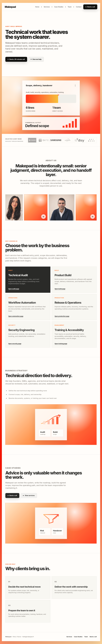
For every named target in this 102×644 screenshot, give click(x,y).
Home (37, 7)
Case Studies (59, 7)
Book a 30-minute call (16, 59)
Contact (79, 7)
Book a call (90, 7)
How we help (36, 59)
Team (70, 7)
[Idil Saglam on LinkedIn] (43, 218)
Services (47, 7)
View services (29, 497)
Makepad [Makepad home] (10, 7)
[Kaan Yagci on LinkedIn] (93, 218)
